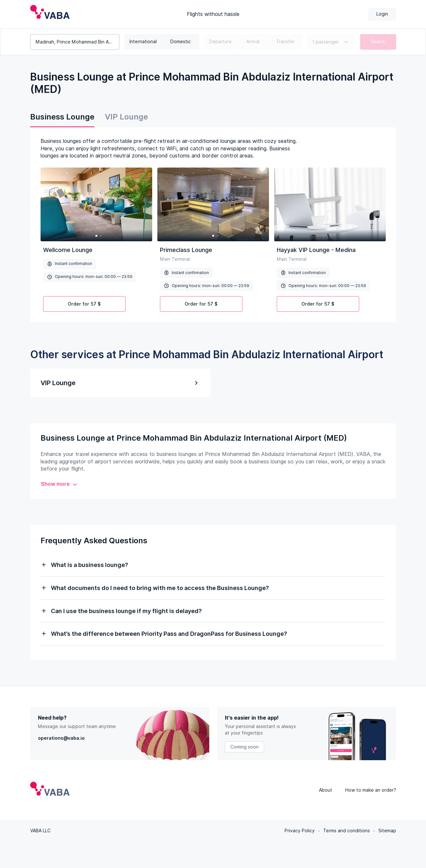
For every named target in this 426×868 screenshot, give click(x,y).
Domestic (181, 42)
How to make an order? (371, 790)
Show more (59, 484)
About (326, 790)
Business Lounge (62, 117)
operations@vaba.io (61, 738)
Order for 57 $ (84, 304)
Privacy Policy (300, 831)
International (143, 42)
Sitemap (387, 831)
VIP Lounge (126, 117)
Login (382, 14)
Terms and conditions (347, 831)
